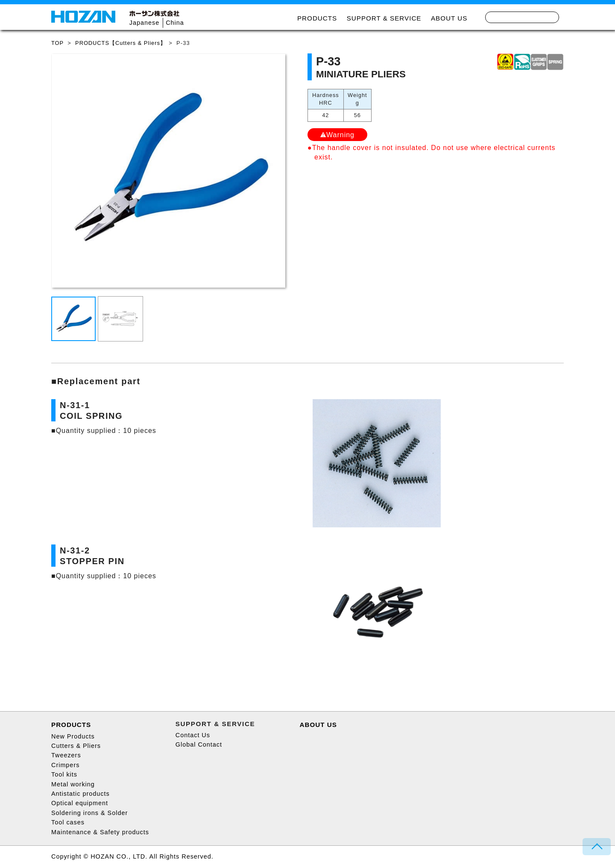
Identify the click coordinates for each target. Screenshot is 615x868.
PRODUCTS (317, 18)
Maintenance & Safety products (100, 832)
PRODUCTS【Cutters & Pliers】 (121, 43)
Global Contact (199, 744)
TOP (57, 43)
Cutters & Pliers (76, 746)
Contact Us (193, 735)
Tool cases (68, 822)
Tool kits (64, 774)
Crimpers (65, 765)
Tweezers (66, 755)
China (175, 23)
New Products (73, 736)
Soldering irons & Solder (89, 813)
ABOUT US (449, 18)
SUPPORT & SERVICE (384, 18)
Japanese (144, 23)
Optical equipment (80, 803)
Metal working (73, 784)
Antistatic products (81, 794)
